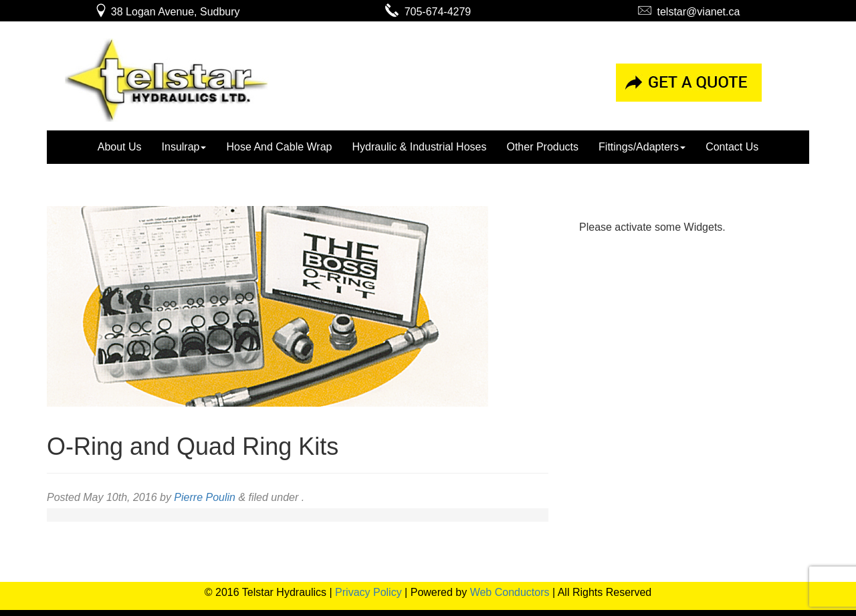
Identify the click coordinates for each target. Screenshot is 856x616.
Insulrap (184, 147)
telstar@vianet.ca (689, 12)
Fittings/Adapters (642, 147)
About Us (120, 147)
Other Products (542, 147)
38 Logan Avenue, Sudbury (167, 12)
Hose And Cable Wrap (279, 147)
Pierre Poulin (205, 497)
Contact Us (732, 147)
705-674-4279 (428, 12)
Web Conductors (510, 592)
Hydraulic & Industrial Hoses (419, 147)
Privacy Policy (368, 592)
